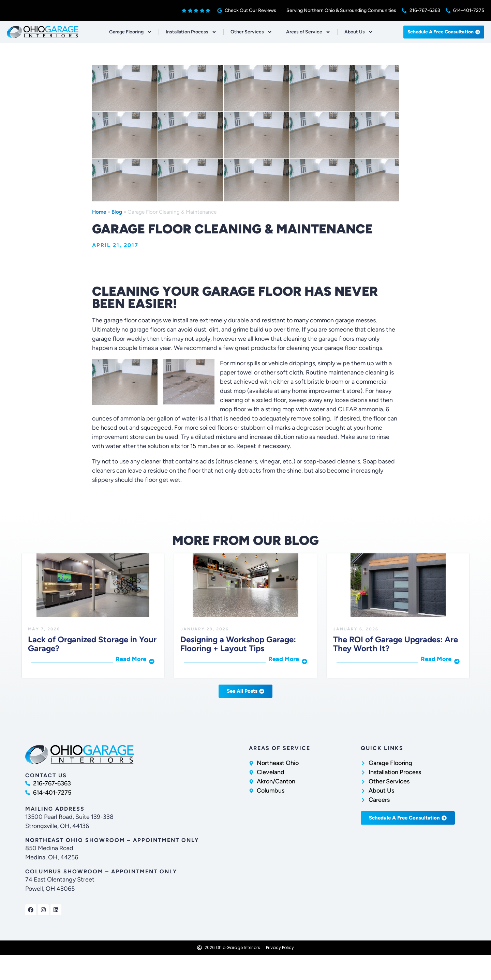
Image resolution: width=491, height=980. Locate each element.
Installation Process (191, 32)
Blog (117, 212)
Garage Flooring (130, 32)
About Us (359, 32)
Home (99, 212)
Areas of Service (308, 32)
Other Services (251, 32)
